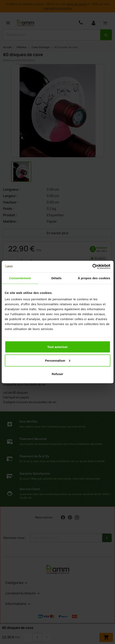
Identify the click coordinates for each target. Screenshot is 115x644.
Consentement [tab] (20, 278)
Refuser (58, 374)
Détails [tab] (56, 278)
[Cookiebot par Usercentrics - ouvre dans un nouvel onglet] (92, 267)
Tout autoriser (58, 347)
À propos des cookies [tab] (94, 278)
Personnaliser (58, 360)
